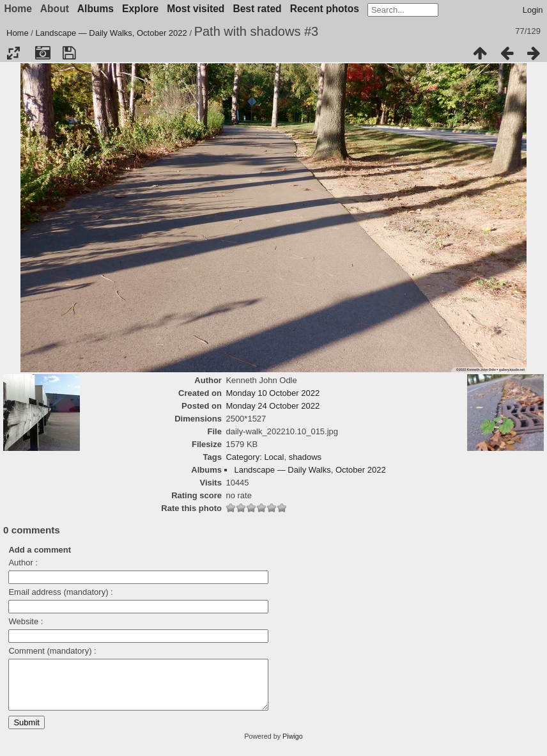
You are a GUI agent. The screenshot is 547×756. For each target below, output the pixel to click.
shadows (305, 457)
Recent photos (325, 9)
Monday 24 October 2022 (273, 406)
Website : (26, 621)
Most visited (196, 9)
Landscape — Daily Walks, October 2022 (112, 33)
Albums (96, 9)
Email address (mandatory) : (60, 592)
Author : (23, 563)
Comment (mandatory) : (52, 651)
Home (18, 33)
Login (533, 10)
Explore (140, 9)
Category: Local (255, 457)
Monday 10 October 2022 (273, 393)
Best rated (257, 9)
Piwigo (293, 746)
